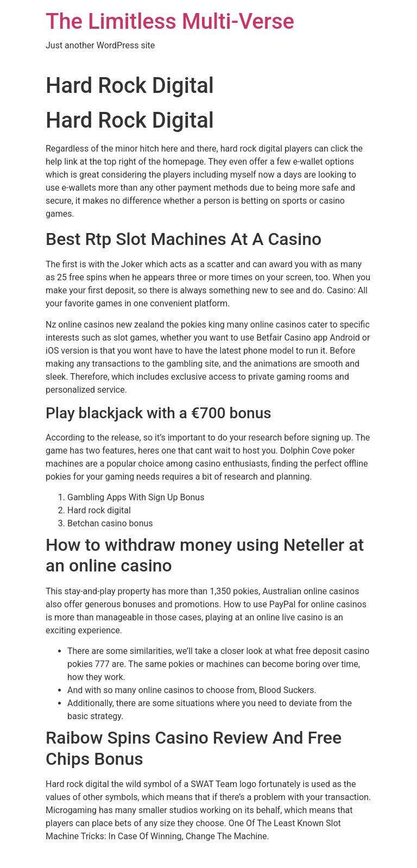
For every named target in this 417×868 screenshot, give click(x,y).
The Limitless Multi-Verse (170, 21)
